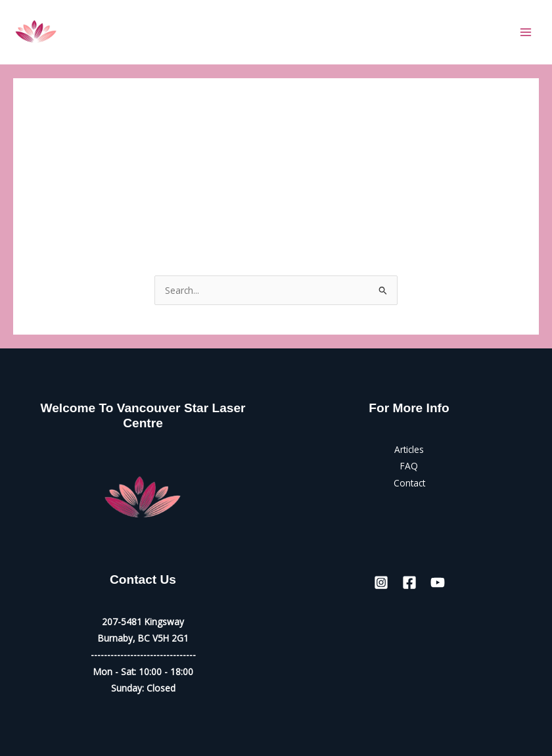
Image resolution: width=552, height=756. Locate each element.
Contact (409, 483)
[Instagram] (381, 582)
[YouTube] (438, 582)
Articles (409, 449)
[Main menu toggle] (526, 32)
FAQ (409, 466)
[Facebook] (409, 582)
